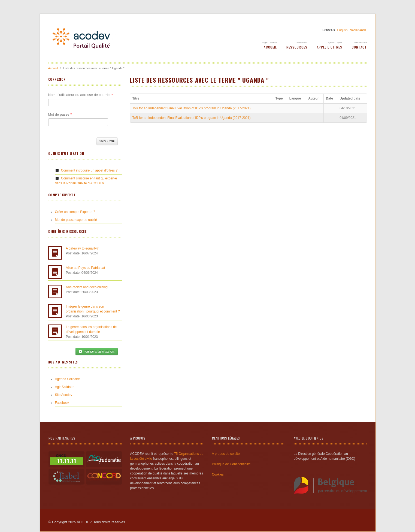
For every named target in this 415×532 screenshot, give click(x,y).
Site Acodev (64, 395)
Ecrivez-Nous (360, 43)
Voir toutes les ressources (96, 351)
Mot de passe (60, 114)
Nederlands (358, 30)
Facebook (62, 403)
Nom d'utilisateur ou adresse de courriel (81, 95)
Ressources (302, 43)
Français (329, 30)
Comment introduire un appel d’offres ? (89, 170)
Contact (359, 47)
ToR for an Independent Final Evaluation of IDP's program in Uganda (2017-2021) (192, 108)
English (342, 30)
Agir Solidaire (65, 387)
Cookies (218, 474)
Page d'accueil (269, 43)
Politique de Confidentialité (231, 464)
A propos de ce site (226, 454)
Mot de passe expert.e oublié (76, 220)
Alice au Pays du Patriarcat (86, 268)
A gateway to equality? (82, 248)
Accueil (270, 47)
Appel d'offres (335, 43)
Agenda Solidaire (67, 379)
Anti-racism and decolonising (87, 287)
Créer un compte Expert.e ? (75, 212)
